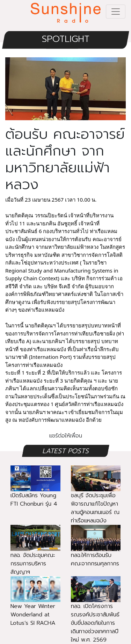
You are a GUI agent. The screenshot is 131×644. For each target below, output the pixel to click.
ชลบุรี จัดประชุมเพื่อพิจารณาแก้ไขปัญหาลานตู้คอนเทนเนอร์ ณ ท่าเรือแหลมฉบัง (96, 500)
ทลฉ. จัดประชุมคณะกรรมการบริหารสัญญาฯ (35, 555)
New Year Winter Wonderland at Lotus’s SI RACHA (35, 606)
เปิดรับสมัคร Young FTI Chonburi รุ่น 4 (35, 491)
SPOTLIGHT (66, 39)
